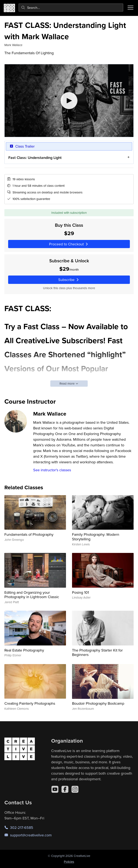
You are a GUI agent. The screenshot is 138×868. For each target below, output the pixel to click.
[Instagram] (75, 789)
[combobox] (71, 8)
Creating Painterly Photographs (30, 703)
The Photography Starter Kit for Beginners (97, 652)
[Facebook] (65, 789)
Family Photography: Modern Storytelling (96, 537)
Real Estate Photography (24, 650)
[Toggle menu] (130, 8)
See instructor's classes (52, 470)
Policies (69, 862)
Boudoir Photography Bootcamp (98, 703)
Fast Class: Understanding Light (35, 158)
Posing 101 (80, 592)
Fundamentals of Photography (29, 534)
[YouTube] (55, 789)
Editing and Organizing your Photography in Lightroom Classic (32, 595)
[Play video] (69, 101)
